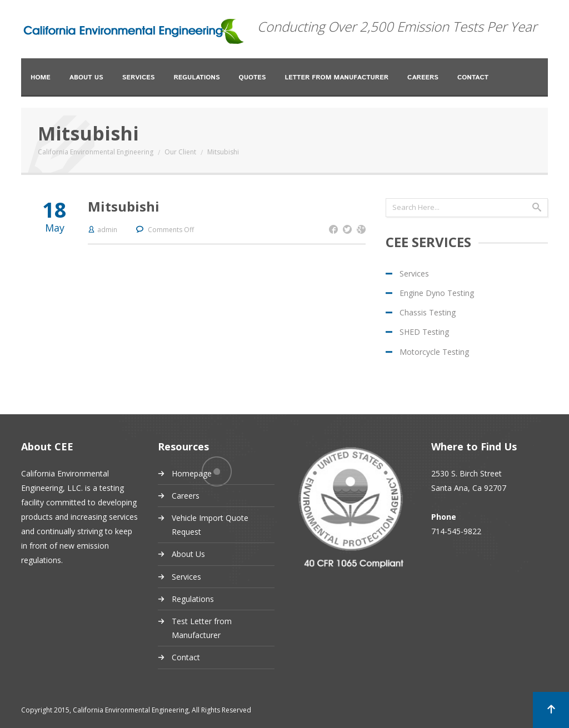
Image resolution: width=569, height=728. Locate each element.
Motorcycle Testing (434, 352)
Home (41, 77)
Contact (473, 77)
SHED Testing (424, 332)
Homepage (192, 473)
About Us (86, 77)
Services (139, 77)
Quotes (253, 77)
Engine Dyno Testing (437, 293)
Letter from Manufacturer (336, 77)
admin (107, 230)
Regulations (196, 77)
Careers (423, 77)
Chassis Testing (428, 312)
